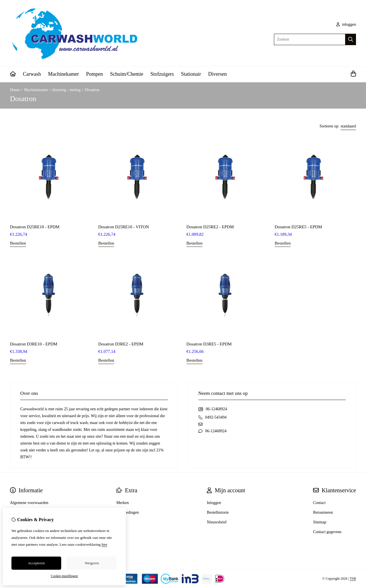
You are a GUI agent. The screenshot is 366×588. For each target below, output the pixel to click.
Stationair (191, 74)
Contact (319, 503)
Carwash (32, 74)
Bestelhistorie (218, 512)
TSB (353, 579)
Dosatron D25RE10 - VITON (124, 227)
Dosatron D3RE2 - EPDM (121, 344)
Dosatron (92, 90)
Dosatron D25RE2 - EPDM (210, 227)
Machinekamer (63, 74)
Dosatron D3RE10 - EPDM (34, 344)
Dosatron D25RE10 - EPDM (35, 227)
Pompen (95, 74)
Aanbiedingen (128, 512)
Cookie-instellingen (64, 576)
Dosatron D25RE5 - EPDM (298, 227)
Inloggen (214, 503)
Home (15, 90)
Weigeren (92, 563)
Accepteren (36, 563)
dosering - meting (66, 90)
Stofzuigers (162, 74)
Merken (123, 503)
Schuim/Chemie (127, 74)
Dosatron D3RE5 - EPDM (209, 344)
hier (104, 544)
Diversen (217, 74)
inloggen (346, 24)
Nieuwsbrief (217, 522)
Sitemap (320, 522)
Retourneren (323, 512)
